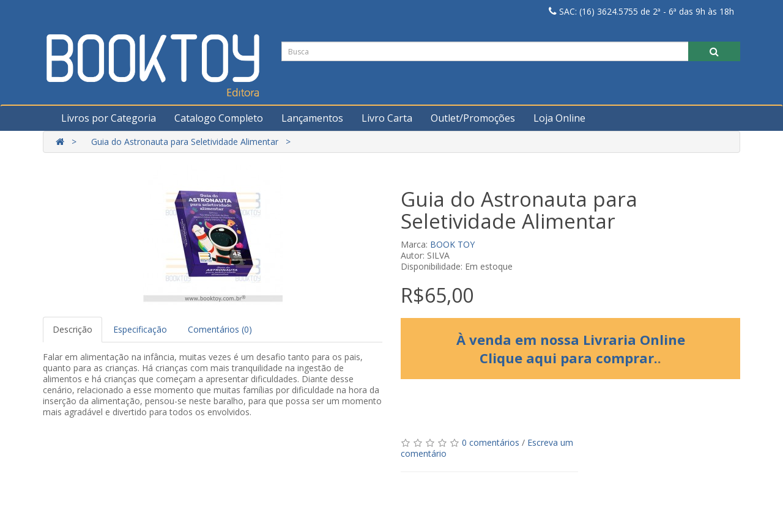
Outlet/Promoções (473, 118)
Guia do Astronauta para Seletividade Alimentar (185, 142)
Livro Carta (387, 118)
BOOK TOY (452, 244)
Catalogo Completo (219, 118)
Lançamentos (312, 118)
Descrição (72, 329)
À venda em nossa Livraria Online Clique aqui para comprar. (571, 349)
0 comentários (491, 442)
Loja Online (559, 118)
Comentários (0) (220, 329)
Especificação (140, 329)
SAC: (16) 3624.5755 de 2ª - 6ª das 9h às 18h (641, 11)
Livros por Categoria (109, 118)
